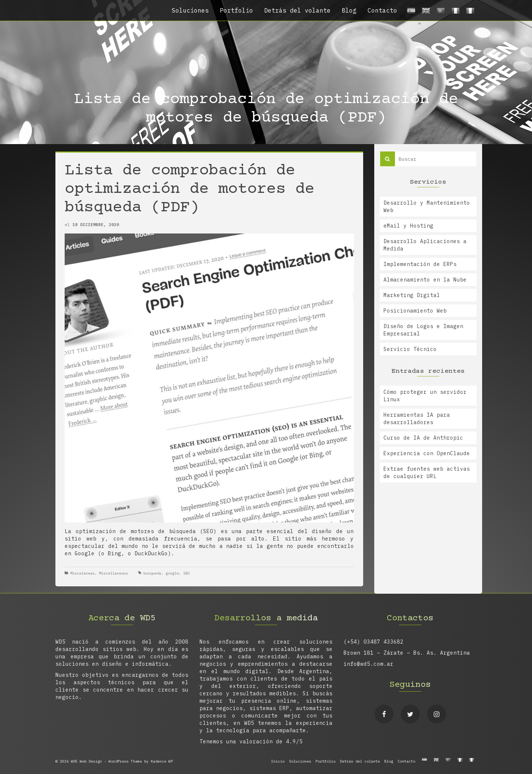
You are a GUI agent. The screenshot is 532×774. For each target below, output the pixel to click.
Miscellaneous (113, 573)
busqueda (152, 573)
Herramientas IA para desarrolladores (417, 419)
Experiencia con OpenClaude (427, 453)
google (172, 573)
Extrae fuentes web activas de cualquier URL (427, 473)
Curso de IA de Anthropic (423, 438)
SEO (187, 573)
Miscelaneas (82, 573)
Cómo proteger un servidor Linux (425, 396)
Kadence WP (162, 761)
